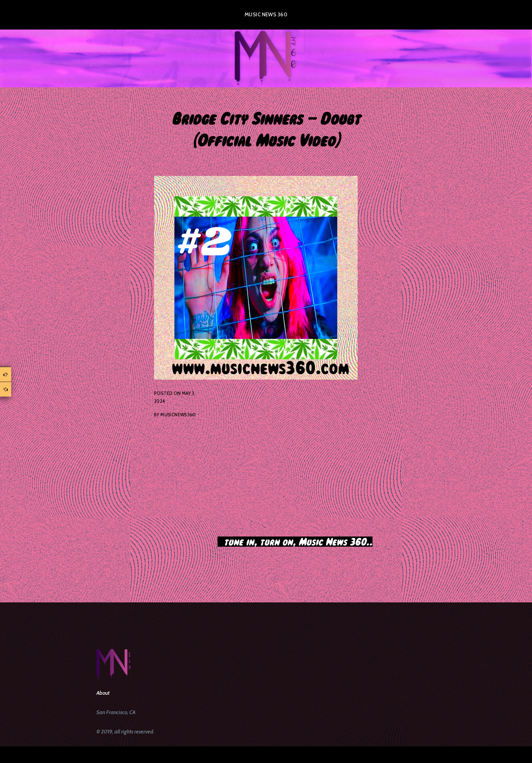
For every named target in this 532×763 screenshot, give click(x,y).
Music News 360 (266, 15)
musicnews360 (178, 415)
